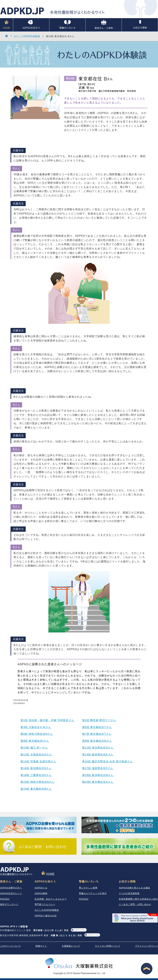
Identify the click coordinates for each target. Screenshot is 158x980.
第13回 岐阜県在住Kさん (98, 755)
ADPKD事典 (41, 893)
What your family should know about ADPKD (135, 918)
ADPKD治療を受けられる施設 (134, 888)
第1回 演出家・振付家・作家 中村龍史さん (47, 720)
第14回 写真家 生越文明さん (38, 761)
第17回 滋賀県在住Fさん (98, 768)
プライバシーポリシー (146, 946)
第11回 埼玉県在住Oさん (98, 748)
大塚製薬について (71, 946)
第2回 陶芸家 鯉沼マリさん (99, 720)
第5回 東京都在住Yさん (97, 727)
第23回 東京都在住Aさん (98, 782)
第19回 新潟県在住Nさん (98, 775)
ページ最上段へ (147, 969)
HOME (7, 25)
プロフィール (79, 930)
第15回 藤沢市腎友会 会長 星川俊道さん (107, 761)
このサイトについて (10, 946)
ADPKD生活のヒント (11, 893)
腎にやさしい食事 (88, 888)
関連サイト (41, 946)
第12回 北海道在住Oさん (36, 755)
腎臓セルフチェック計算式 (93, 893)
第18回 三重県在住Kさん (36, 775)
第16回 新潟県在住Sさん (36, 768)
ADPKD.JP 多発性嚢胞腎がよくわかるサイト (53, 11)
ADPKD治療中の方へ (11, 888)
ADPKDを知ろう (31, 25)
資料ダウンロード (9, 904)
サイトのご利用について (108, 946)
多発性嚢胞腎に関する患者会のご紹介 (138, 899)
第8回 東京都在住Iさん (35, 741)
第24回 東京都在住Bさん (36, 789)
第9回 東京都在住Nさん (97, 741)
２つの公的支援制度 (129, 893)
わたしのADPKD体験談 (27, 36)
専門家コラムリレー (45, 904)
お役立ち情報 (140, 25)
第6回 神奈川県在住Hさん (37, 734)
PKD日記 (5, 899)
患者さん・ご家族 (104, 25)
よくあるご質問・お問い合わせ (135, 904)
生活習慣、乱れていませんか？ (51, 899)
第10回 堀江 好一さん (34, 748)
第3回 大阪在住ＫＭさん (36, 727)
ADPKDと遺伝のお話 (46, 916)
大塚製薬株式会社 (79, 964)
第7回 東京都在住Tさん (97, 734)
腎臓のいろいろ (67, 25)
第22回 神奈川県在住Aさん (37, 782)
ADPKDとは (41, 888)
